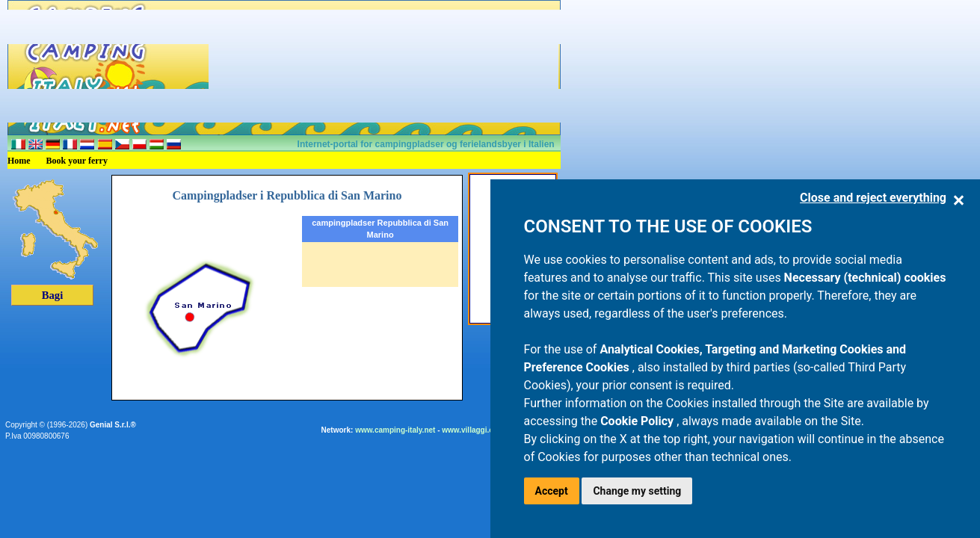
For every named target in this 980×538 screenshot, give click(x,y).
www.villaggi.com (473, 430)
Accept (552, 491)
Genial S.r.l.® (113, 425)
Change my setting (637, 491)
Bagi (53, 295)
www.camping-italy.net (395, 430)
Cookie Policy (638, 421)
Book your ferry (77, 161)
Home (19, 161)
